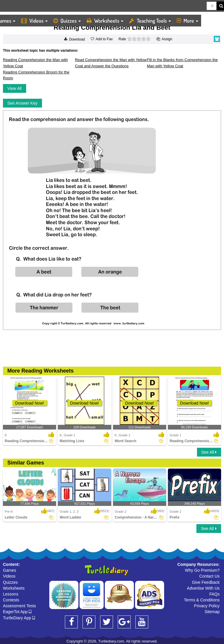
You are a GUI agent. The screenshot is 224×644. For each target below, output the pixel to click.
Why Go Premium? (202, 570)
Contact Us (209, 576)
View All (15, 88)
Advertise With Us (203, 588)
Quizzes (67, 21)
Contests (11, 600)
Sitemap (212, 612)
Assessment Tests (20, 606)
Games (10, 570)
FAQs (214, 594)
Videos (34, 21)
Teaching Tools (150, 21)
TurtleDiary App (19, 618)
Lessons (11, 594)
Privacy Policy (207, 606)
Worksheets (105, 21)
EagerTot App (17, 612)
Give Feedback (206, 582)
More (187, 21)
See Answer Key (22, 103)
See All (209, 452)
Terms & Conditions (202, 600)
